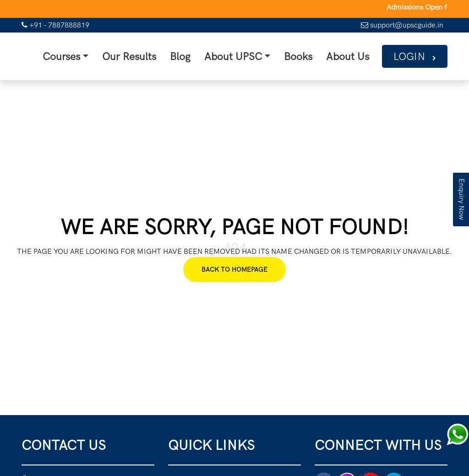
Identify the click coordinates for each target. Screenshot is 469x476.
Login (409, 55)
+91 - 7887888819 (55, 25)
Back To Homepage (234, 268)
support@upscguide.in (402, 25)
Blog (191, 55)
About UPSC (240, 55)
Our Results (144, 55)
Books (301, 55)
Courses (81, 55)
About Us (346, 55)
